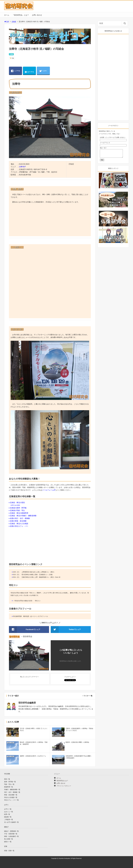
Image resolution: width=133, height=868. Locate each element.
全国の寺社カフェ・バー (19, 526)
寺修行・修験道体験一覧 (12, 789)
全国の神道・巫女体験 (18, 521)
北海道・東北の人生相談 (19, 524)
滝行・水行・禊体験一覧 (12, 792)
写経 (13, 58)
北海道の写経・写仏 (17, 510)
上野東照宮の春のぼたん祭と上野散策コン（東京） (38, 572)
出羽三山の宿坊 (15, 505)
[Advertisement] (50, 220)
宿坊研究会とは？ (62, 781)
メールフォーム (48, 490)
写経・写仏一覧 (9, 784)
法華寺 (22, 167)
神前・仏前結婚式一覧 (11, 836)
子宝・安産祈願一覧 (11, 834)
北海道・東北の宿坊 (17, 503)
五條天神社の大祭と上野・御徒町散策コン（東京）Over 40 (41, 577)
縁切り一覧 (8, 842)
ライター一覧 (88, 696)
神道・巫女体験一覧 (11, 795)
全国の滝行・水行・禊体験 (20, 518)
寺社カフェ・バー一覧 (11, 800)
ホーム (7, 15)
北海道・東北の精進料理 (19, 513)
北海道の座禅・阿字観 (18, 508)
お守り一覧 (8, 809)
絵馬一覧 (7, 814)
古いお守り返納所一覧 (11, 822)
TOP (7, 22)
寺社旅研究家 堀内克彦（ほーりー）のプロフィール (30, 616)
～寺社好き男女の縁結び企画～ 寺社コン (27, 601)
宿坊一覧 (7, 779)
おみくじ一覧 (9, 812)
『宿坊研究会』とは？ (21, 15)
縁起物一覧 (8, 817)
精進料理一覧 (9, 787)
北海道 (14, 22)
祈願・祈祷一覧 (9, 851)
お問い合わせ (37, 15)
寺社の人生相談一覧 (11, 797)
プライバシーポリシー (64, 786)
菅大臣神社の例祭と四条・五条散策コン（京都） (38, 575)
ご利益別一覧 (9, 819)
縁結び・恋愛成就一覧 (11, 831)
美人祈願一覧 (9, 839)
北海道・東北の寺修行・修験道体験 (23, 516)
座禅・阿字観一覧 (10, 782)
